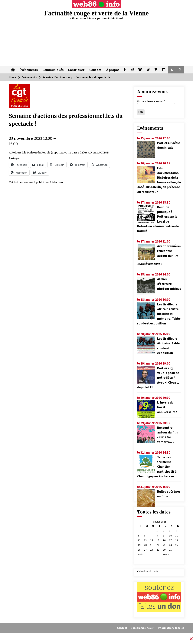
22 (158, 545)
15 (158, 540)
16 (164, 540)
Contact (95, 70)
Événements (28, 70)
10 (170, 536)
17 (170, 540)
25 (177, 545)
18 (177, 540)
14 (152, 540)
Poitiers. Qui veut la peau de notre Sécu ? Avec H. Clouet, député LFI (158, 378)
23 (164, 545)
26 (139, 550)
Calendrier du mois (148, 571)
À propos (112, 70)
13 (145, 540)
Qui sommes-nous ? (143, 628)
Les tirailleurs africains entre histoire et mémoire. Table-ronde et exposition (159, 314)
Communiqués (53, 70)
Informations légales (171, 628)
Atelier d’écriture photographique (169, 284)
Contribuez (76, 70)
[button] (172, 70)
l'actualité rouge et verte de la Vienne (96, 13)
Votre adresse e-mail (151, 101)
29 (158, 550)
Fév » (166, 554)
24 (170, 545)
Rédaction (56, 182)
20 (145, 545)
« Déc (141, 554)
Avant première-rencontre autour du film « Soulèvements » (159, 255)
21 (152, 545)
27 (145, 550)
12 (139, 540)
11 (177, 536)
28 (152, 550)
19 (139, 545)
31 (170, 550)
